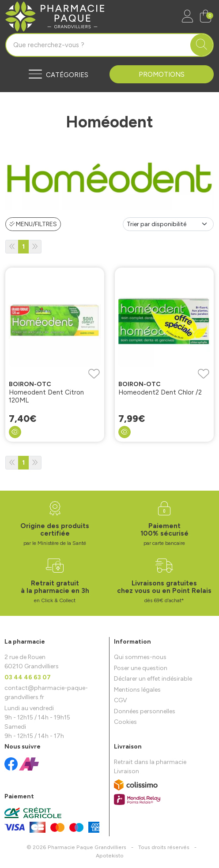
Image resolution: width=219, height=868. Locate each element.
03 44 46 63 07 (28, 677)
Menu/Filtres (33, 224)
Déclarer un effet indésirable (153, 679)
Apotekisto (110, 855)
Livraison (126, 771)
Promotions (162, 75)
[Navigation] (57, 74)
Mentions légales (137, 690)
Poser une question (141, 668)
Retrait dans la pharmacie (150, 762)
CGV (121, 700)
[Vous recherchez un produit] (98, 45)
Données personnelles (145, 711)
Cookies (125, 722)
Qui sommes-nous (140, 657)
